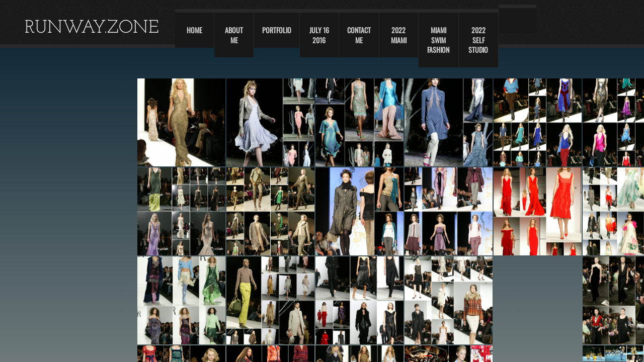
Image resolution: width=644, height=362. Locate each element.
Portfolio (277, 30)
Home (194, 30)
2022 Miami (399, 35)
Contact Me (359, 35)
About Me (234, 35)
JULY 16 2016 (319, 35)
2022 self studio (478, 40)
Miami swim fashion (438, 40)
